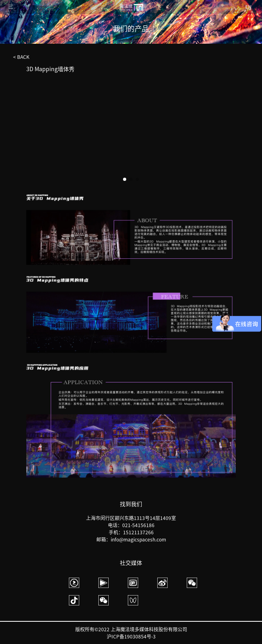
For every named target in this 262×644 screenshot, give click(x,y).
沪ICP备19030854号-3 (131, 636)
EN (248, 7)
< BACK (21, 57)
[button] (227, 140)
